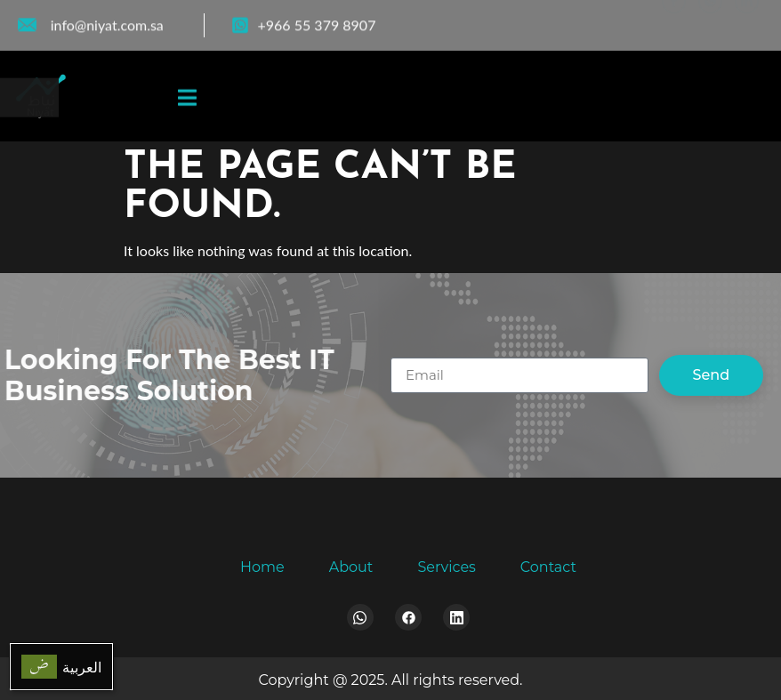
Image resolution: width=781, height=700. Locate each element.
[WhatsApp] (710, 18)
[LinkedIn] (747, 18)
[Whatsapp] (360, 617)
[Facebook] (674, 18)
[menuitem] (61, 667)
